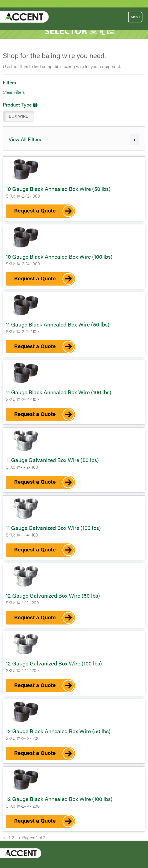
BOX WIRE (19, 116)
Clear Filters (14, 92)
